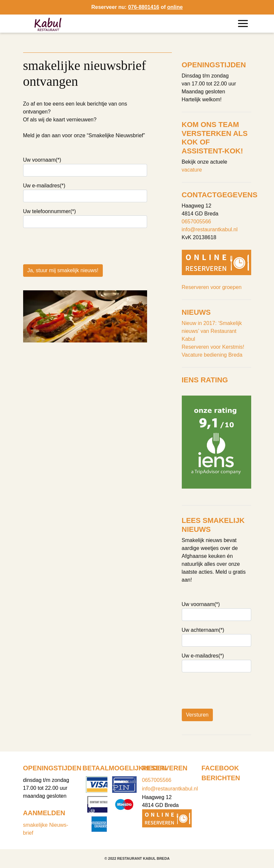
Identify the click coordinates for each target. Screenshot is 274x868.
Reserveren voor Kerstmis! (213, 347)
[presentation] (73, 316)
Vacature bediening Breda (212, 355)
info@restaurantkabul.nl (210, 229)
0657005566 (196, 222)
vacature (192, 170)
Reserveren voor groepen (212, 287)
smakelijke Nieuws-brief (46, 829)
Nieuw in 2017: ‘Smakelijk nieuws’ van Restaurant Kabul (212, 331)
